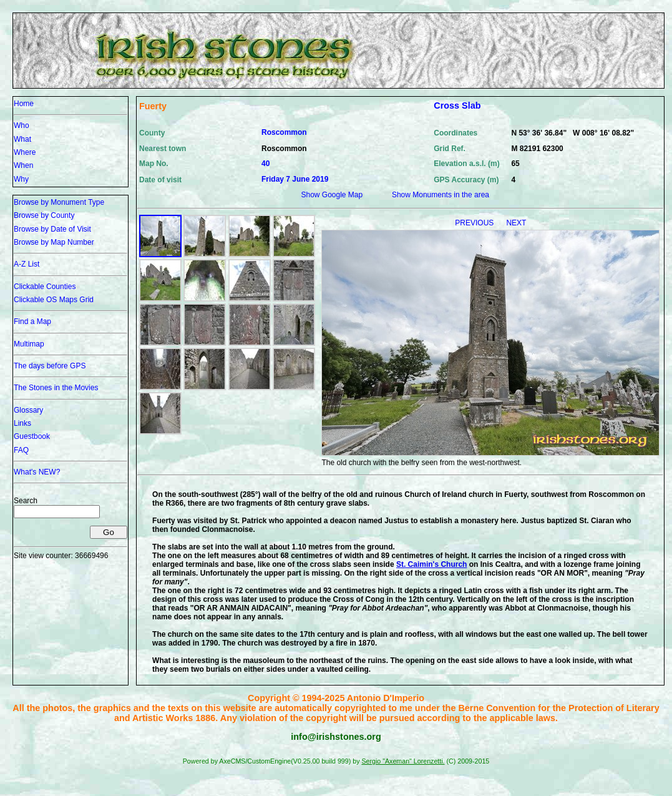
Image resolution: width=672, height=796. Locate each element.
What (22, 139)
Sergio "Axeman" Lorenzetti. (403, 761)
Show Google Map (332, 195)
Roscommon (284, 132)
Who (22, 125)
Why (21, 179)
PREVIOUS (475, 223)
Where (25, 152)
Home (24, 104)
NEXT (516, 223)
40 (265, 164)
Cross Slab (457, 106)
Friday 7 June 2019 (295, 179)
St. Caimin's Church (432, 564)
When (23, 165)
